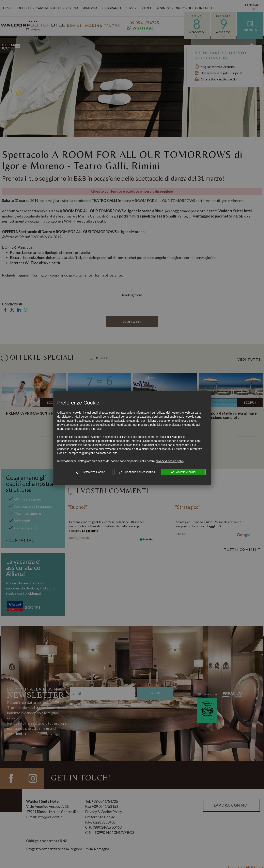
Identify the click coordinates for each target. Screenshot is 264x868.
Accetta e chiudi (183, 472)
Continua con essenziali (137, 472)
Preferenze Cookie (90, 472)
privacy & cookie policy (170, 461)
